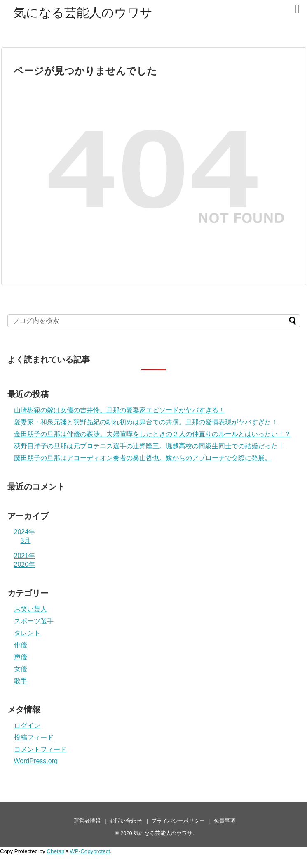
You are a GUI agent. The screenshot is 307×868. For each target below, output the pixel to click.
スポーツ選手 (34, 621)
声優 (21, 657)
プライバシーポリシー (178, 821)
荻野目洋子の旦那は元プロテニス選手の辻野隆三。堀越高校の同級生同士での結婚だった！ (149, 446)
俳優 (21, 645)
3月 (26, 540)
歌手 (21, 681)
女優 (21, 669)
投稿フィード (34, 737)
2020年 (25, 564)
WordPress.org (36, 761)
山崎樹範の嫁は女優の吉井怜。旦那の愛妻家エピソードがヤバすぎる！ (120, 410)
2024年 (25, 532)
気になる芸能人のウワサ (83, 13)
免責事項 (225, 821)
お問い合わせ (126, 821)
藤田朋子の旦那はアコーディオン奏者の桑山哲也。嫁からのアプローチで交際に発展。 (143, 458)
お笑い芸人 (30, 609)
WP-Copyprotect (90, 851)
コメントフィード (40, 749)
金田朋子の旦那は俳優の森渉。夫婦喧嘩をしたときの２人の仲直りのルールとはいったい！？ (152, 434)
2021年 (25, 556)
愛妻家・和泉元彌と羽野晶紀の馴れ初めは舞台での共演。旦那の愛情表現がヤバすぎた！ (146, 422)
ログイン (27, 725)
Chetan (55, 851)
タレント (27, 633)
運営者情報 (87, 821)
